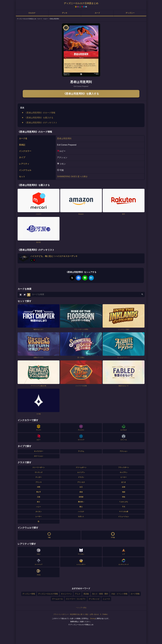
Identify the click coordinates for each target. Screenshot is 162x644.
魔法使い (81, 502)
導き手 (39, 492)
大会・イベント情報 (119, 594)
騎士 (81, 507)
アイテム (81, 451)
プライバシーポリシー (61, 614)
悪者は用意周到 (64, 138)
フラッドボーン (124, 467)
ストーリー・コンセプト (76, 599)
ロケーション (39, 456)
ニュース (106, 599)
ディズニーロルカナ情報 (48, 594)
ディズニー (130, 13)
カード (97, 13)
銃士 (39, 502)
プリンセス (81, 482)
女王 (81, 487)
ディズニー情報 (29, 594)
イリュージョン (124, 517)
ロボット (81, 517)
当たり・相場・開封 (100, 594)
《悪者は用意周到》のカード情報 (40, 113)
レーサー (39, 517)
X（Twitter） (104, 614)
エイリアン (81, 472)
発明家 (81, 497)
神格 (124, 497)
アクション (124, 451)
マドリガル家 (124, 512)
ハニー (39, 507)
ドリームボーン (81, 467)
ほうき (124, 482)
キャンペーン (66, 594)
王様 (39, 497)
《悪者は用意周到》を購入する (81, 94)
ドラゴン (81, 477)
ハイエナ (81, 512)
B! (91, 278)
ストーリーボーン (39, 467)
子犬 (124, 507)
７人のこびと (124, 502)
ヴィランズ (39, 472)
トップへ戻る (81, 608)
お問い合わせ (94, 614)
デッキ (65, 13)
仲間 (39, 487)
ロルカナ (32, 13)
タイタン (39, 512)
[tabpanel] (81, 50)
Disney (93, 618)
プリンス (39, 482)
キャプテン (124, 472)
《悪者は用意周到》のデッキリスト (41, 123)
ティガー (39, 477)
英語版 (86, 594)
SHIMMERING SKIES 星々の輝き (72, 177)
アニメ (78, 594)
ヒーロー (124, 477)
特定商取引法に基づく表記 (79, 614)
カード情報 (135, 594)
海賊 (124, 492)
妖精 (124, 487)
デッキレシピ (94, 599)
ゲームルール (57, 599)
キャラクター (39, 451)
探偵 (81, 492)
